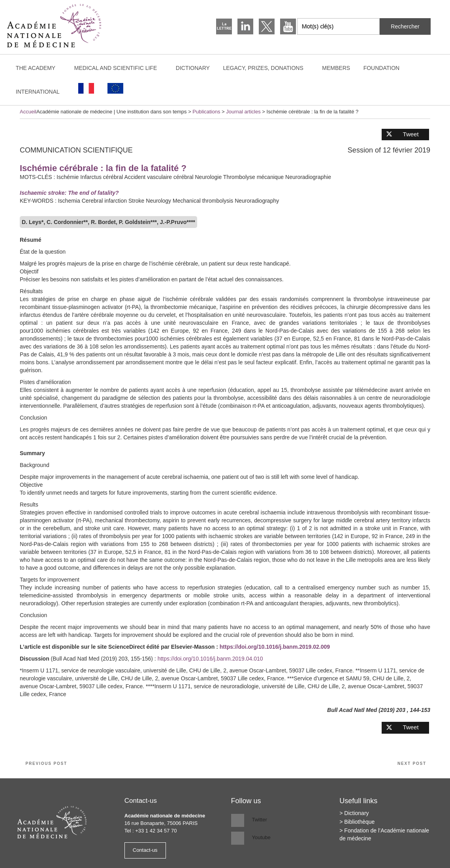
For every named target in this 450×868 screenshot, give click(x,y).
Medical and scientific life (120, 68)
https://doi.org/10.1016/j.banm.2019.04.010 (210, 659)
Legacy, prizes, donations (267, 68)
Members (336, 68)
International (41, 92)
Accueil (28, 112)
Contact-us (145, 850)
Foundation (382, 68)
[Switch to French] (87, 88)
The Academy (39, 68)
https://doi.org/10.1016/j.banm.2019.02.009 (275, 647)
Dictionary (193, 68)
